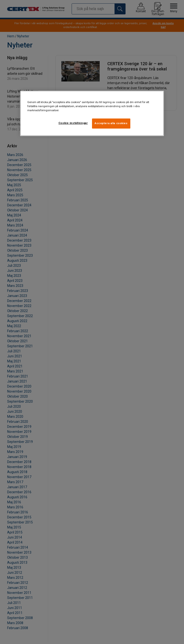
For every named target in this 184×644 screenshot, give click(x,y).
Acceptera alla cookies (111, 123)
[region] (92, 113)
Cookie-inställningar (73, 123)
